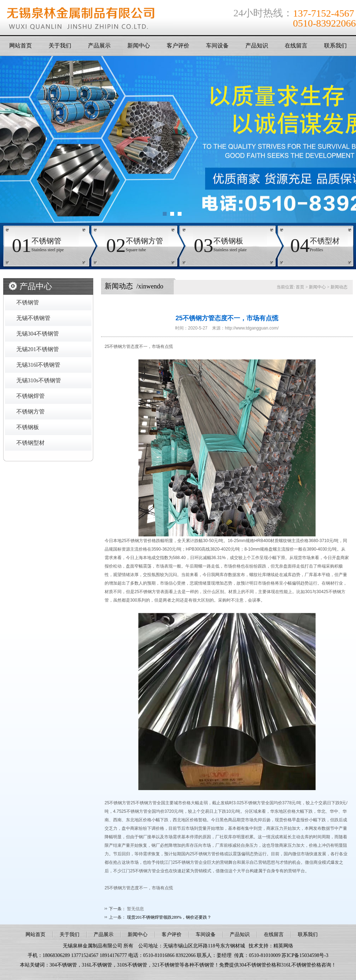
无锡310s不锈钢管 (39, 380)
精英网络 (283, 946)
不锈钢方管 (30, 412)
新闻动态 (339, 287)
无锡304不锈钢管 (38, 334)
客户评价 (178, 46)
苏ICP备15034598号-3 (305, 955)
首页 (300, 287)
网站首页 (21, 46)
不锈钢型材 (30, 443)
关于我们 (60, 46)
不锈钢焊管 (30, 396)
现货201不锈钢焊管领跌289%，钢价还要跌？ (169, 917)
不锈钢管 (28, 302)
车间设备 (217, 46)
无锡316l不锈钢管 (38, 365)
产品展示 (99, 46)
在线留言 (296, 46)
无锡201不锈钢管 (38, 349)
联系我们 (335, 46)
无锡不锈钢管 (33, 318)
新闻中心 (139, 46)
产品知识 (257, 46)
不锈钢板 (28, 427)
